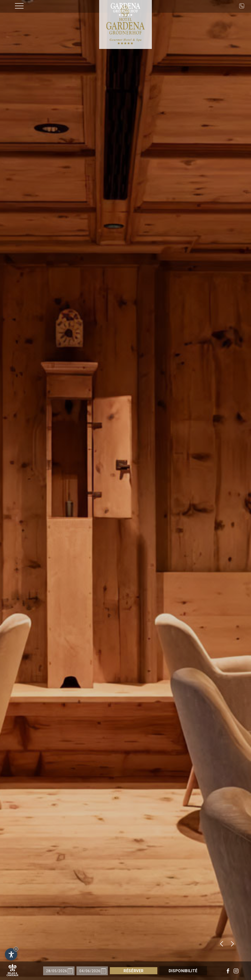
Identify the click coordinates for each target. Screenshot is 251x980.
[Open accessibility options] (11, 954)
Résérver (139, 971)
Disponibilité (178, 971)
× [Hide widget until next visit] (16, 949)
